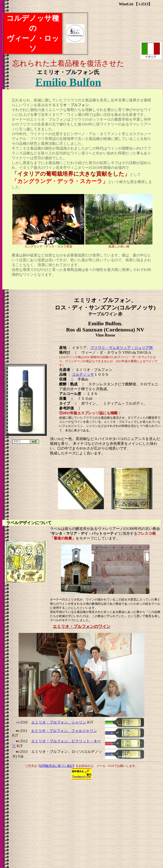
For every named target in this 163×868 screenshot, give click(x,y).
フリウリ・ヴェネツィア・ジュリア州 (122, 348)
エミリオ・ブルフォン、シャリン (59, 722)
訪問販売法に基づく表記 (56, 766)
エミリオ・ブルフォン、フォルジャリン (64, 731)
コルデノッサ (83, 374)
